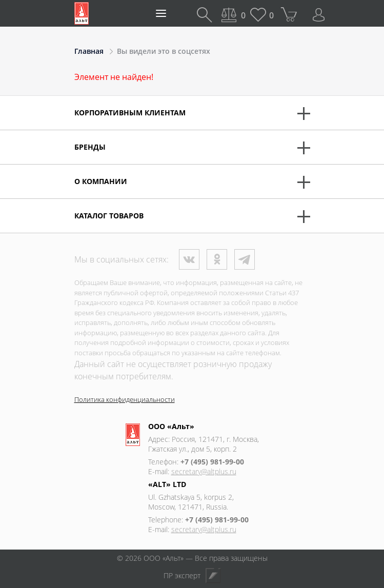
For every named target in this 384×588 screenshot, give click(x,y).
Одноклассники (217, 259)
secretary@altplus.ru (204, 471)
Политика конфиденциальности (125, 399)
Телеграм (245, 259)
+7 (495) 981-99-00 (212, 462)
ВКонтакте (189, 259)
